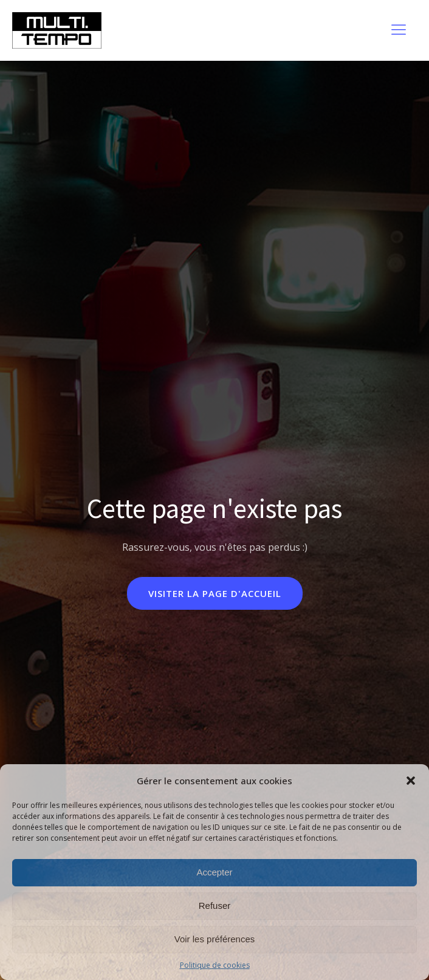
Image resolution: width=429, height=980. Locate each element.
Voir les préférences (215, 939)
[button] (411, 781)
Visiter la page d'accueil (215, 593)
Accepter (214, 872)
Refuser (215, 906)
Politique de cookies (215, 965)
